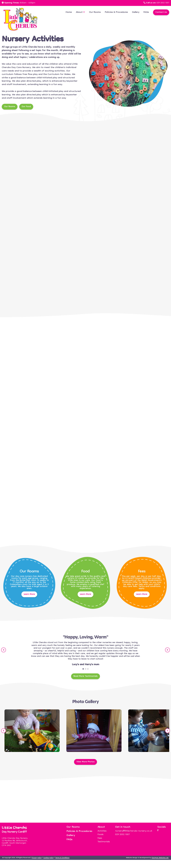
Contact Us (161, 12)
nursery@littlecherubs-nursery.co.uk (134, 831)
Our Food (26, 107)
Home (69, 12)
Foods (100, 835)
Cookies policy (49, 858)
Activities (102, 831)
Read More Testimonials (85, 676)
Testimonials (104, 842)
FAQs (146, 12)
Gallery (136, 12)
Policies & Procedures (116, 12)
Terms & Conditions (62, 858)
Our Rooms (95, 12)
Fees (100, 838)
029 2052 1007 (163, 3)
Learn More (29, 594)
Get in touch (123, 827)
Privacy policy (37, 858)
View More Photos (85, 762)
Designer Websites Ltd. (160, 858)
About (79, 12)
